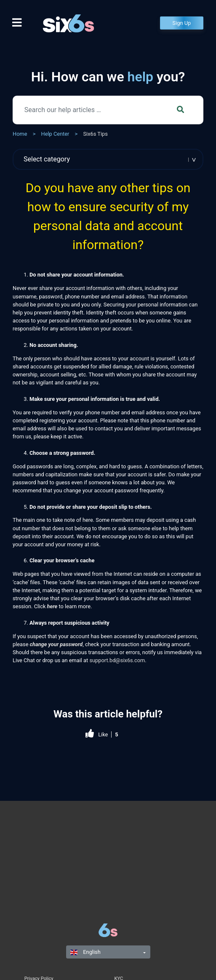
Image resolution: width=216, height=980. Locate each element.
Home (20, 134)
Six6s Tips (95, 134)
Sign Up (182, 23)
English (85, 952)
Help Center (55, 134)
